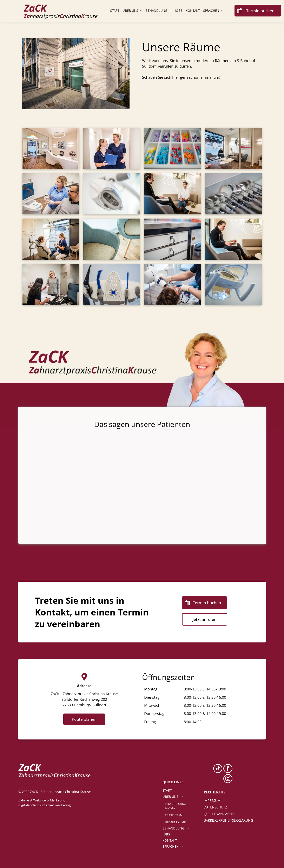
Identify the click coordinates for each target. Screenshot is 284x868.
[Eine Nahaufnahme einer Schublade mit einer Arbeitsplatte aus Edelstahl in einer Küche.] (173, 239)
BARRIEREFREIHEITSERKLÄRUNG (228, 820)
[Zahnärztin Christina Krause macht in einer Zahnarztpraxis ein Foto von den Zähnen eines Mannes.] (51, 194)
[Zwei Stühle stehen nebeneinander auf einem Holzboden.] (112, 239)
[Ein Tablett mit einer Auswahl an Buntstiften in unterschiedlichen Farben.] (173, 149)
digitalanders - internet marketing (45, 805)
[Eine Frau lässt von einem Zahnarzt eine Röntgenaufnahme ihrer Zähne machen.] (173, 284)
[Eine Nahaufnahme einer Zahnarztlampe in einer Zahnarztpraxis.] (112, 194)
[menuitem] (113, 11)
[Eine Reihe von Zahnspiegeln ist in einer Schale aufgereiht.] (233, 194)
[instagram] (228, 779)
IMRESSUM (212, 801)
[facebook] (228, 769)
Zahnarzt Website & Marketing (42, 800)
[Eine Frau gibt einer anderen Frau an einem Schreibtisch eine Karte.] (51, 284)
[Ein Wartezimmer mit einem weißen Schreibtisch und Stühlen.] (51, 149)
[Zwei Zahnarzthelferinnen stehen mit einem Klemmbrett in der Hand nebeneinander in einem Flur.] (112, 149)
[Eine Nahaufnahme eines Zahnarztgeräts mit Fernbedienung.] (112, 284)
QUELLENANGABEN (219, 814)
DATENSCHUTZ (215, 807)
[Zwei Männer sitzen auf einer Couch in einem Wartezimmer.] (233, 149)
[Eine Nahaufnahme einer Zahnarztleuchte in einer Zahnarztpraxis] (233, 284)
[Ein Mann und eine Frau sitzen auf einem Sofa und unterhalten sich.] (173, 194)
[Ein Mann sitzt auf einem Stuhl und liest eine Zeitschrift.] (233, 239)
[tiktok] (218, 769)
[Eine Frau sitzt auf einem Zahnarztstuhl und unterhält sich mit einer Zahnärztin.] (51, 239)
